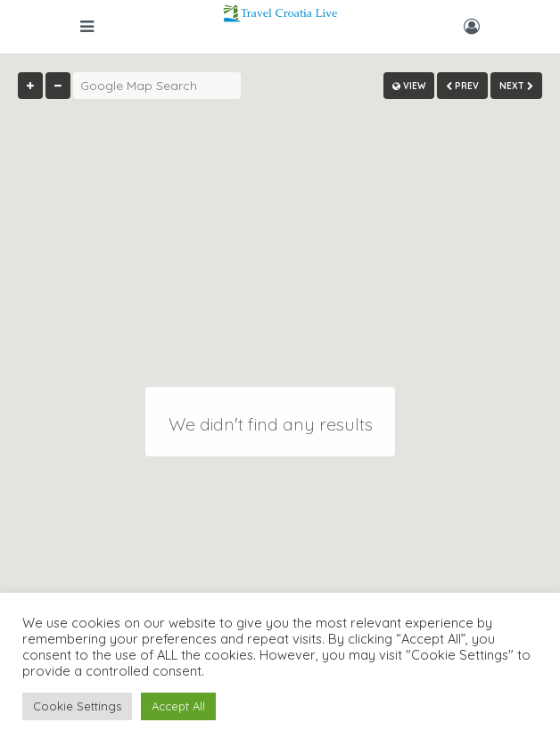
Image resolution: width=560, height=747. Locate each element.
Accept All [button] (178, 706)
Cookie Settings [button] (77, 706)
